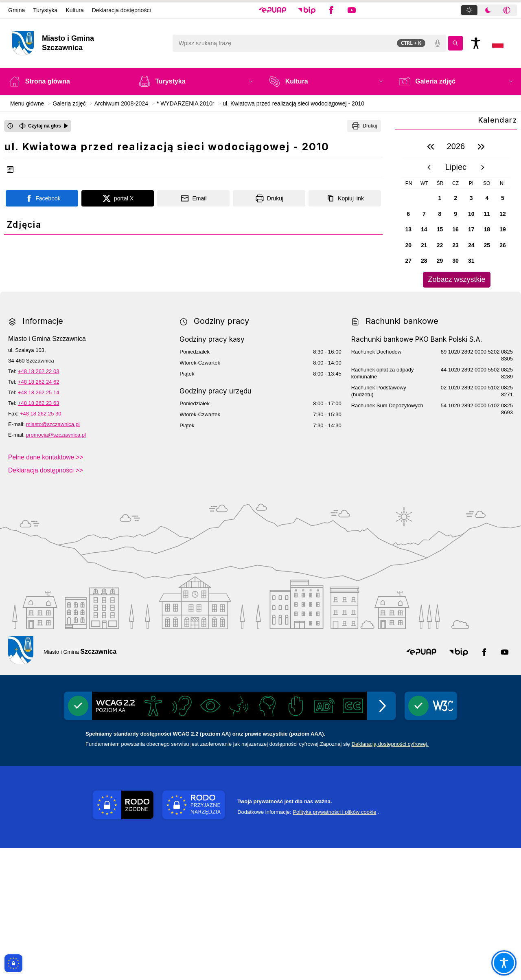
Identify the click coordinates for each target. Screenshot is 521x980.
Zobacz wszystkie (456, 279)
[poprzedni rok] (431, 147)
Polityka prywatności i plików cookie (334, 944)
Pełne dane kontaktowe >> (46, 589)
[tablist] (488, 10)
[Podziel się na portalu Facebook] (42, 198)
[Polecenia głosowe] (438, 43)
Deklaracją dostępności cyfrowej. (390, 876)
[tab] (469, 10)
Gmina (16, 10)
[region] (456, 212)
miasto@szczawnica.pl (53, 556)
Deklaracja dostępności (121, 10)
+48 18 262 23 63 (39, 535)
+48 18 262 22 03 (39, 503)
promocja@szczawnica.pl (56, 567)
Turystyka (45, 10)
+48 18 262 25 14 (39, 524)
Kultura (74, 10)
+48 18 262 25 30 (41, 546)
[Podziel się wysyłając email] (193, 198)
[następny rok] (481, 147)
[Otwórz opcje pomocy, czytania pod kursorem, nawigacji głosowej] (504, 963)
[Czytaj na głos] (44, 126)
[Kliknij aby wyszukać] (455, 43)
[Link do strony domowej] (88, 43)
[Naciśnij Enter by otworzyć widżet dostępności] (476, 43)
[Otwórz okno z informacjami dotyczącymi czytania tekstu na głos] (10, 126)
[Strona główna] (66, 81)
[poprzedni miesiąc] (429, 167)
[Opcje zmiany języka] (498, 43)
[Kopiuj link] (345, 198)
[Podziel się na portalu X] (118, 198)
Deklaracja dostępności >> (46, 602)
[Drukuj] (364, 126)
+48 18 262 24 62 (39, 514)
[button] (273, 10)
